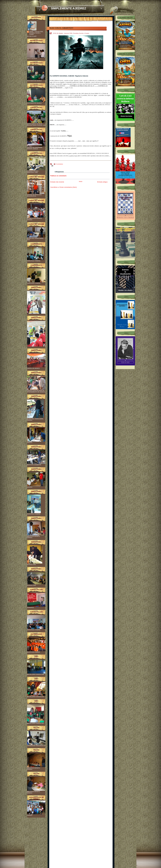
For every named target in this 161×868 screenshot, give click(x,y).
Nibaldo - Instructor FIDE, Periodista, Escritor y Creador (36, 33)
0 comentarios (59, 164)
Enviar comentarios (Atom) (68, 187)
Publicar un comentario (58, 176)
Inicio (81, 181)
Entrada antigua (102, 182)
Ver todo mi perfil (32, 36)
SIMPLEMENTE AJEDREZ (68, 8)
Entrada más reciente (57, 182)
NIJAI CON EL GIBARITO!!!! (61, 28)
